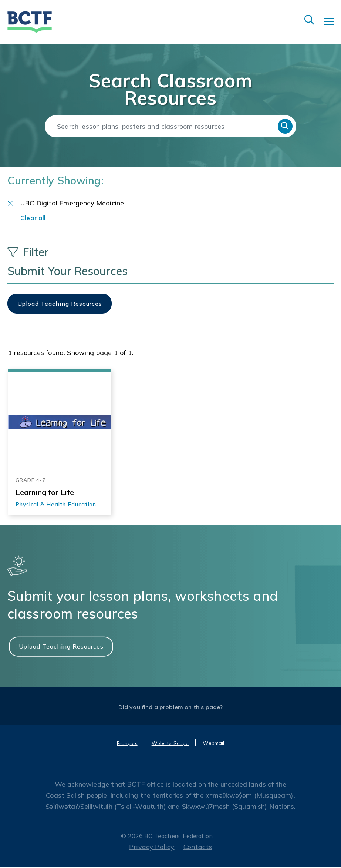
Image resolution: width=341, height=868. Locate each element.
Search (285, 126)
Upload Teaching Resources (61, 647)
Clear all (33, 219)
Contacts (198, 847)
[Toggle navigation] (332, 27)
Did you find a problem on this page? (171, 708)
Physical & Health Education (56, 505)
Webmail (213, 744)
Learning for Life (45, 492)
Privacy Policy (152, 847)
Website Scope (170, 744)
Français (127, 744)
